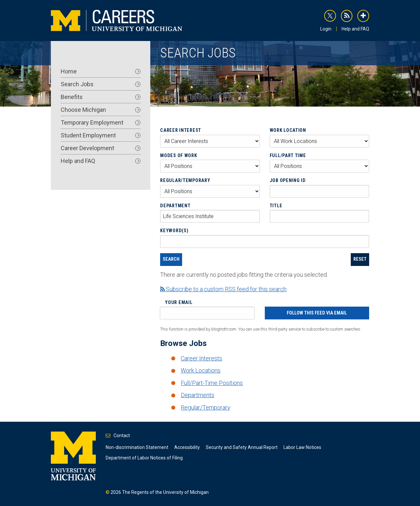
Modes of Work (178, 155)
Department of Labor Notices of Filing (144, 458)
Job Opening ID (288, 180)
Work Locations (201, 370)
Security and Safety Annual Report (242, 447)
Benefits (101, 97)
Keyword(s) (174, 231)
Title (276, 206)
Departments (198, 395)
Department (175, 206)
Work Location (288, 130)
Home (101, 71)
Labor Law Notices (302, 447)
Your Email (179, 302)
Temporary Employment (101, 122)
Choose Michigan (101, 110)
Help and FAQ (355, 29)
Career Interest (181, 130)
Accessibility (187, 447)
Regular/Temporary (185, 180)
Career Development (101, 148)
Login (326, 29)
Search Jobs (101, 84)
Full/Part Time (288, 155)
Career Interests (201, 358)
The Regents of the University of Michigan (165, 492)
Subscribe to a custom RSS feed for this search (223, 289)
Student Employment (101, 135)
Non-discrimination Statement (137, 447)
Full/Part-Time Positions (212, 383)
